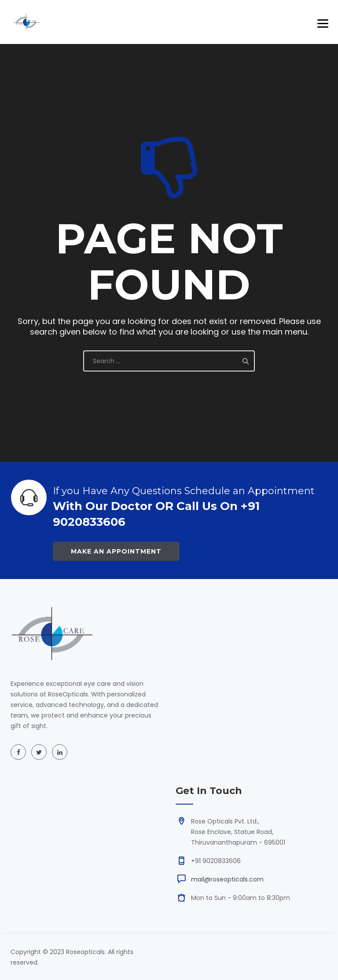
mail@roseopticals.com (227, 879)
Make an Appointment (116, 551)
